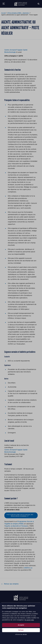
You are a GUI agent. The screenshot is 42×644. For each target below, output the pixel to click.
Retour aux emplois (10, 584)
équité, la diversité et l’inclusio (16, 526)
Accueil (3, 13)
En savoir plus (29, 620)
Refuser (21, 630)
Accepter (21, 625)
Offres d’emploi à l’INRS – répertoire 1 (18, 13)
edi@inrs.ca (28, 568)
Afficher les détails (21, 634)
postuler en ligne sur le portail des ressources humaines (20, 515)
